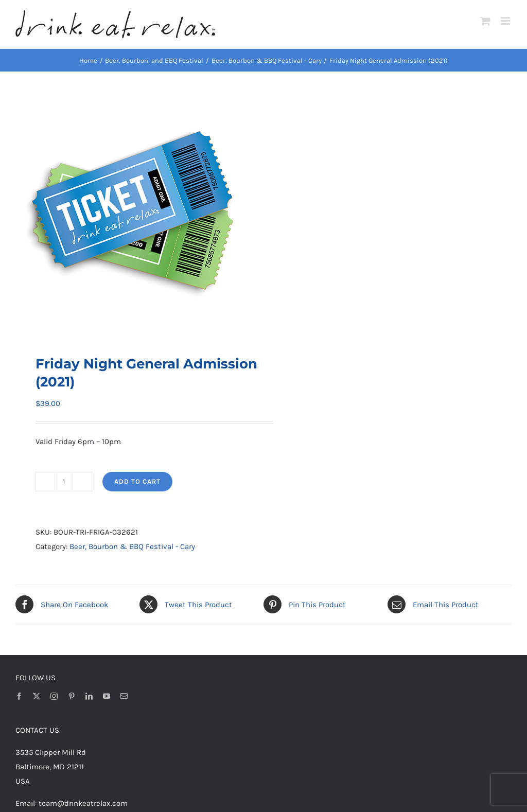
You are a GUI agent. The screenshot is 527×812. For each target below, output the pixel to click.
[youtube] (107, 696)
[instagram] (54, 696)
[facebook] (19, 696)
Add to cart (137, 481)
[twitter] (37, 696)
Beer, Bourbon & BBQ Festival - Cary (132, 546)
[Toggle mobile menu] (506, 21)
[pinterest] (72, 696)
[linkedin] (89, 696)
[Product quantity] (64, 482)
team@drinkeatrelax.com (83, 803)
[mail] (124, 696)
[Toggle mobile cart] (485, 21)
